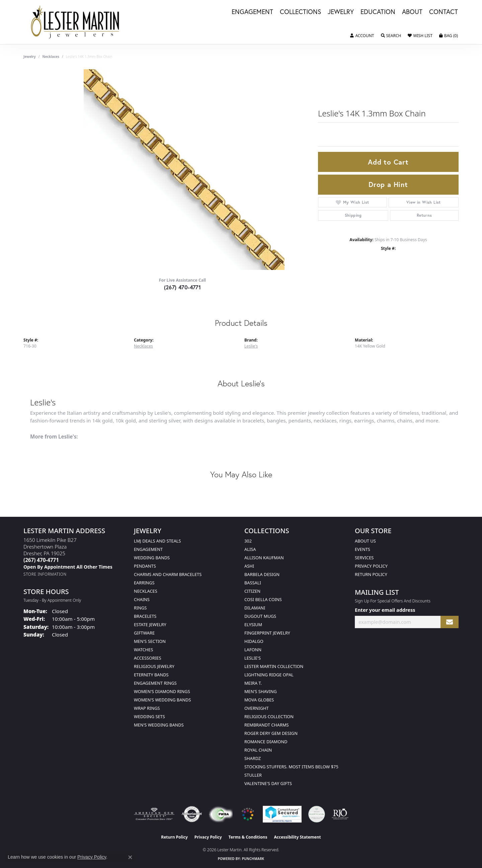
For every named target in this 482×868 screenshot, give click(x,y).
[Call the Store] (41, 560)
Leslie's (251, 346)
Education (378, 12)
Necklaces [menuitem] (146, 591)
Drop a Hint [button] (388, 184)
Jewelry (341, 12)
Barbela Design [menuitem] (262, 574)
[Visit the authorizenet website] (192, 814)
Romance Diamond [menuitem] (266, 742)
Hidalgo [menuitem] (254, 641)
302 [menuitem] (248, 541)
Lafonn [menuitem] (253, 650)
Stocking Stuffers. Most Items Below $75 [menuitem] (291, 767)
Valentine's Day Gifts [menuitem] (268, 783)
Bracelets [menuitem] (145, 616)
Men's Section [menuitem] (150, 641)
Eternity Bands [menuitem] (151, 675)
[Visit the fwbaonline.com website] (221, 814)
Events (363, 549)
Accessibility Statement (297, 837)
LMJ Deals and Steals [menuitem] (157, 541)
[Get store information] (45, 574)
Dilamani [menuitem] (255, 608)
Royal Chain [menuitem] (258, 750)
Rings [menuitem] (140, 608)
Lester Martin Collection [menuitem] (274, 666)
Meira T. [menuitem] (253, 683)
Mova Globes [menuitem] (259, 700)
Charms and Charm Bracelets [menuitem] (168, 574)
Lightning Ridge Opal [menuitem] (269, 675)
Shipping (353, 215)
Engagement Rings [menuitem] (155, 683)
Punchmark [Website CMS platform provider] (253, 859)
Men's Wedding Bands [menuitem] (159, 725)
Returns (424, 215)
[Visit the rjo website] (340, 814)
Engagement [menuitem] (148, 549)
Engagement (252, 12)
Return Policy (371, 574)
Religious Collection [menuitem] (269, 716)
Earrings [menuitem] (144, 583)
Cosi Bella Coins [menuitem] (263, 599)
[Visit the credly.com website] (317, 814)
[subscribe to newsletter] (450, 622)
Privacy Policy (371, 566)
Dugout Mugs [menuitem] (260, 616)
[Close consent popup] (130, 857)
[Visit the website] (248, 814)
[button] (362, 36)
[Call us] (68, 567)
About (412, 12)
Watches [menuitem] (143, 650)
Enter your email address (385, 610)
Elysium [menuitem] (253, 624)
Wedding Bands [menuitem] (152, 558)
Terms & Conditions (248, 837)
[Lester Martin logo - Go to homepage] (75, 22)
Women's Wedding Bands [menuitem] (162, 700)
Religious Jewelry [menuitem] (154, 666)
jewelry (30, 57)
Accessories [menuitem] (147, 658)
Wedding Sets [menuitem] (149, 716)
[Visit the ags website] (154, 814)
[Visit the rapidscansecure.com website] (282, 814)
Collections (300, 12)
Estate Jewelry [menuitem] (150, 624)
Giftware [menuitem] (144, 633)
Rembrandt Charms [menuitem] (267, 725)
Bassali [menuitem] (253, 583)
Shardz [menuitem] (253, 758)
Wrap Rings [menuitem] (147, 708)
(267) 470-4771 (183, 287)
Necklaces (51, 57)
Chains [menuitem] (142, 599)
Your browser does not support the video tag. (184, 170)
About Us (365, 541)
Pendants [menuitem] (145, 566)
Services (364, 558)
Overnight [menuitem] (257, 708)
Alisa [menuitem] (250, 549)
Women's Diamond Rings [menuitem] (162, 691)
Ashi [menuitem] (249, 566)
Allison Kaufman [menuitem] (264, 558)
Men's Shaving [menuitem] (261, 691)
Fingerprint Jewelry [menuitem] (267, 633)
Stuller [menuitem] (253, 775)
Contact (444, 12)
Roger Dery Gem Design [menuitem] (271, 733)
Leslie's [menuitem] (253, 658)
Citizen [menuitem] (252, 591)
